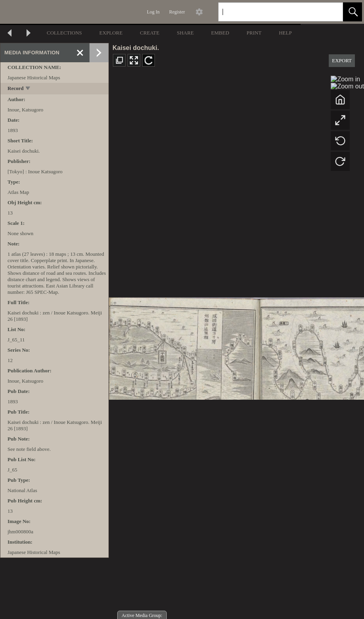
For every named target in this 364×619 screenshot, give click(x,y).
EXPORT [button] (342, 60)
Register (177, 12)
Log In (153, 12)
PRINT (254, 33)
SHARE (185, 33)
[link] (331, 12)
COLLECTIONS (64, 33)
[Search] (271, 12)
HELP (285, 33)
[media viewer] (236, 346)
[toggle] (28, 89)
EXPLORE (111, 33)
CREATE (150, 33)
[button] (353, 12)
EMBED (220, 33)
